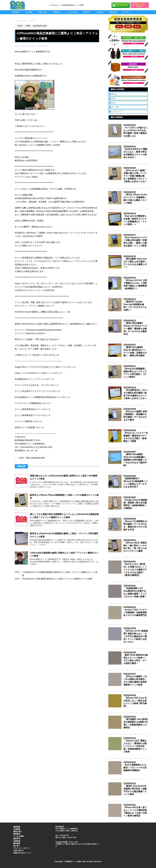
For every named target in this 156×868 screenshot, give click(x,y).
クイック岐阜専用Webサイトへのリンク (33, 409)
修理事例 (57, 12)
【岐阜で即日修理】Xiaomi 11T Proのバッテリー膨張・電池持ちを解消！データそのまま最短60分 (135, 329)
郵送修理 (113, 12)
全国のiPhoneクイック (22, 853)
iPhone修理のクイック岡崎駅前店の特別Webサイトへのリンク (43, 397)
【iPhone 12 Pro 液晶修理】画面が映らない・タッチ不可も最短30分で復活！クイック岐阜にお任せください (136, 636)
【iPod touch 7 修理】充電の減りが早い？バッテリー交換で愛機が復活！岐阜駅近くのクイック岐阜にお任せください (135, 176)
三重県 (28, 458)
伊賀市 (21, 458)
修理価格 (15, 12)
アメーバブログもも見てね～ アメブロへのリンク (37, 385)
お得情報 (29, 12)
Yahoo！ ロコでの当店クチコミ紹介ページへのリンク (39, 373)
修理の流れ (43, 12)
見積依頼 (100, 12)
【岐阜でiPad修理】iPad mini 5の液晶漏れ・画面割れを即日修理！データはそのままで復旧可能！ (135, 460)
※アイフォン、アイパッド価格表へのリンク (35, 306)
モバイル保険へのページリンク (29, 246)
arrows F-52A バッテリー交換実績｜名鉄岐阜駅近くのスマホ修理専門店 (135, 612)
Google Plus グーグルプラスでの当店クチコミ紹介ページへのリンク (45, 367)
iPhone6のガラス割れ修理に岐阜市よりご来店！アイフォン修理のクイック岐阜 (57, 579)
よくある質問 (72, 12)
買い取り (126, 12)
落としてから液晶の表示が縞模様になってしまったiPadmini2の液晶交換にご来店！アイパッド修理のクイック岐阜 (64, 516)
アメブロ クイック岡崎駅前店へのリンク (33, 403)
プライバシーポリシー (22, 848)
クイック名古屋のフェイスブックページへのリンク (37, 391)
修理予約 (87, 12)
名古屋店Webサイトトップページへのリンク (35, 379)
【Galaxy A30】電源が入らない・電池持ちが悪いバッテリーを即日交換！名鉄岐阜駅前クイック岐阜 (135, 746)
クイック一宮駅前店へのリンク (29, 421)
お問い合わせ (18, 850)
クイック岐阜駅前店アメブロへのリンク (33, 415)
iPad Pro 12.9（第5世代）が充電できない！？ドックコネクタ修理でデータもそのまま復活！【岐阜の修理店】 (135, 570)
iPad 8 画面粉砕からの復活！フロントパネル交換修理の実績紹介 (135, 768)
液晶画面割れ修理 (38, 458)
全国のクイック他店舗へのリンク (30, 427)
